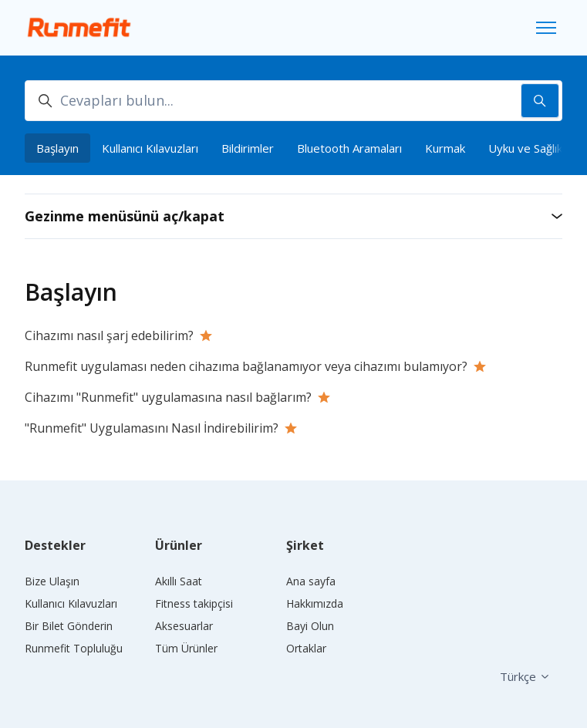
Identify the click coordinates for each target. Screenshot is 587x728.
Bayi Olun (310, 626)
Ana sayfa (311, 581)
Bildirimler (248, 148)
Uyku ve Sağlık (525, 148)
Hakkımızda (315, 603)
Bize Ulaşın (52, 581)
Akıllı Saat (179, 581)
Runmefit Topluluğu (74, 648)
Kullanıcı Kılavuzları (150, 148)
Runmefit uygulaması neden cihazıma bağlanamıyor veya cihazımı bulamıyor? (246, 366)
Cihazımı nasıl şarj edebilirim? (109, 335)
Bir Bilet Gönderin (69, 626)
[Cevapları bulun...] (293, 101)
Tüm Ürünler (186, 648)
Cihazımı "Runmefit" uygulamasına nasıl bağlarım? (168, 397)
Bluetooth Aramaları (349, 148)
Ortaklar (306, 648)
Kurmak (445, 148)
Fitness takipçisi (194, 603)
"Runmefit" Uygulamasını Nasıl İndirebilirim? (152, 428)
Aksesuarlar (184, 626)
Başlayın (57, 148)
